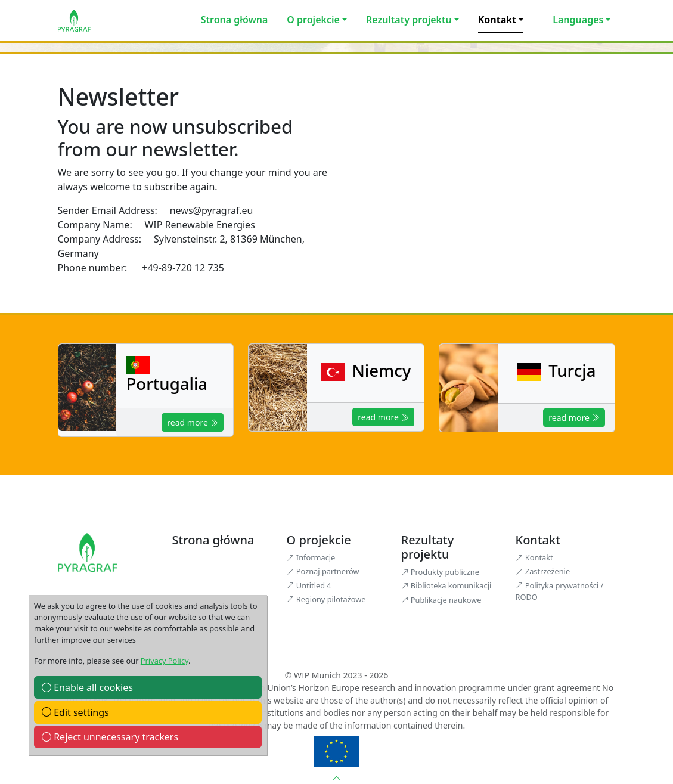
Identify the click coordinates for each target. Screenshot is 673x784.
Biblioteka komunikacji (446, 585)
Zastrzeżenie (543, 571)
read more (193, 422)
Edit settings (75, 712)
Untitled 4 (309, 585)
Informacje (311, 557)
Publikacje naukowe (441, 600)
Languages (578, 20)
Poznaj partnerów (323, 571)
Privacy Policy (165, 661)
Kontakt (497, 20)
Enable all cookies (87, 687)
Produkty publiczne (440, 572)
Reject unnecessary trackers (110, 737)
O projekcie (313, 20)
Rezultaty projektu (409, 20)
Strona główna (235, 20)
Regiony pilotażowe (326, 599)
